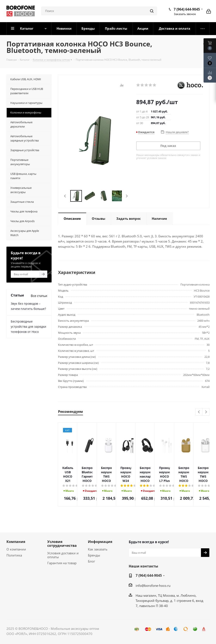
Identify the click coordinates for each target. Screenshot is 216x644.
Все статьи (39, 296)
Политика (14, 555)
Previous (65, 196)
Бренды (94, 555)
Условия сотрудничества (62, 544)
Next (127, 196)
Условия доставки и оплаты (63, 555)
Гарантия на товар (62, 563)
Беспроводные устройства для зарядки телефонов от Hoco (28, 327)
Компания (16, 542)
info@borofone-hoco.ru (153, 586)
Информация (100, 542)
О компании (16, 549)
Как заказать (98, 549)
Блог (91, 561)
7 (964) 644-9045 (187, 9)
